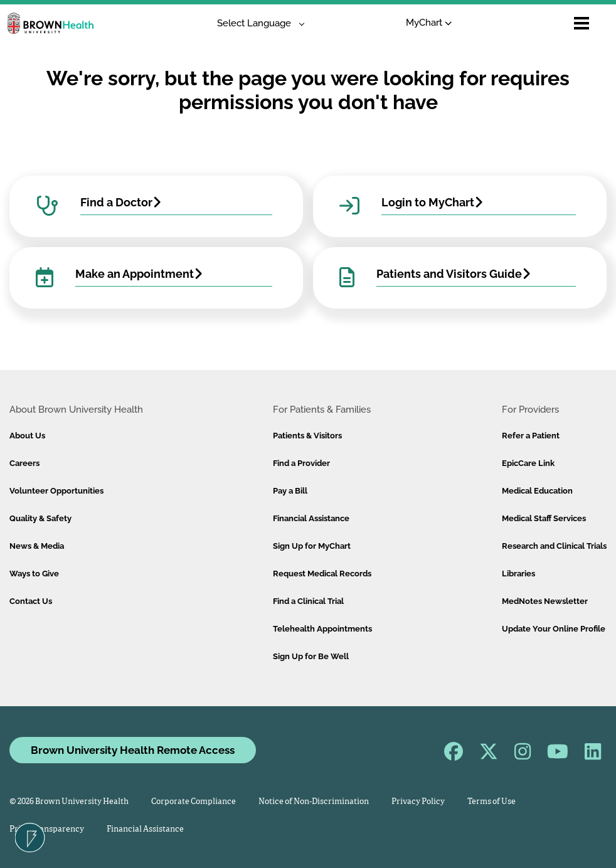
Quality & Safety (40, 518)
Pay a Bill (290, 491)
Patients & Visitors (307, 436)
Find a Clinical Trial (308, 601)
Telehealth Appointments (322, 629)
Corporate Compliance (194, 802)
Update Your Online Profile (554, 629)
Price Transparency (47, 829)
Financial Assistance (311, 518)
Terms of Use (491, 802)
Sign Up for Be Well (311, 656)
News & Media (37, 546)
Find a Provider (301, 463)
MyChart (429, 23)
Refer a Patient (531, 436)
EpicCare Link (528, 463)
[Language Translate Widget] (256, 24)
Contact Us (31, 601)
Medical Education (537, 491)
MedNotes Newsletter (545, 601)
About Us (27, 436)
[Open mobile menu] (581, 23)
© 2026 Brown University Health (69, 802)
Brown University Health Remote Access (133, 750)
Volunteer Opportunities (56, 491)
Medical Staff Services (544, 518)
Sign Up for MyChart (312, 546)
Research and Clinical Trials (554, 546)
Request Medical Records (322, 574)
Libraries (518, 574)
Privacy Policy (418, 802)
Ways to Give (34, 574)
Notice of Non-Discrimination (314, 802)
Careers (24, 463)
